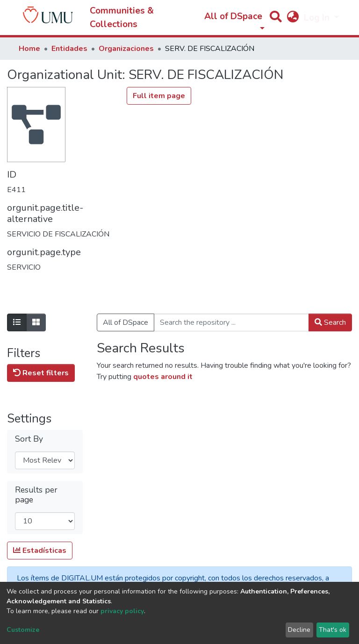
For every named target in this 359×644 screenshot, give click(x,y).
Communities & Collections (122, 18)
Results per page (36, 495)
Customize (23, 630)
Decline (299, 630)
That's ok (333, 630)
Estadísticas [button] (40, 551)
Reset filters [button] (41, 373)
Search (330, 322)
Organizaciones (126, 49)
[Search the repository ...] (231, 322)
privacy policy (122, 611)
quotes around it (163, 377)
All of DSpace (126, 322)
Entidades (69, 49)
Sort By (29, 439)
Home (29, 49)
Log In (318, 18)
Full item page (159, 96)
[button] (293, 18)
